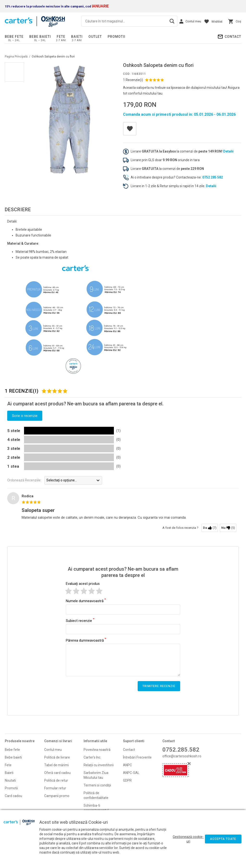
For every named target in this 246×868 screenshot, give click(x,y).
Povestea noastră (97, 750)
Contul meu (53, 750)
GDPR (127, 780)
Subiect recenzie (79, 620)
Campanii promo (57, 796)
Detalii (228, 151)
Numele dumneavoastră (85, 601)
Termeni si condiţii (97, 785)
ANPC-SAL (131, 773)
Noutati (10, 780)
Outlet (95, 37)
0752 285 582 (213, 177)
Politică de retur (56, 780)
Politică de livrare (57, 757)
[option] (70, 120)
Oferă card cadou (57, 773)
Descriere (18, 210)
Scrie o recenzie (25, 416)
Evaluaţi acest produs (83, 584)
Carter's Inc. (92, 757)
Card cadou (13, 796)
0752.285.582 (181, 750)
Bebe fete (14, 37)
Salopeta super (38, 510)
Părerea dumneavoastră (85, 640)
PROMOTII (117, 37)
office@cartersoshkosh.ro (182, 756)
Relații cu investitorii (99, 765)
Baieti (77, 37)
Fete (61, 37)
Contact (233, 37)
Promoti (11, 788)
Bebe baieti (40, 37)
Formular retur (55, 788)
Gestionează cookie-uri (188, 839)
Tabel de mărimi (56, 765)
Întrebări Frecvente (137, 757)
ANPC (127, 765)
